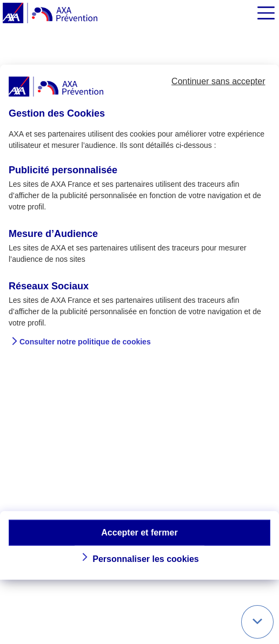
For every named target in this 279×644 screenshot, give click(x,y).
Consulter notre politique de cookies (85, 342)
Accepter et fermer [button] (139, 532)
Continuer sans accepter (218, 81)
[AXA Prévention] (50, 13)
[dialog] (139, 322)
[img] (266, 13)
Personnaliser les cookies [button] (146, 559)
